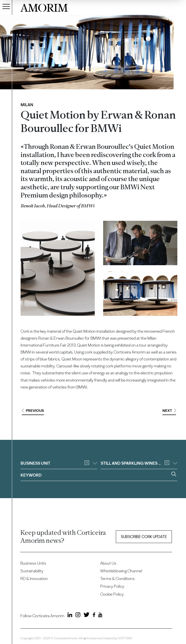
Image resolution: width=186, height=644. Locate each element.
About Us (108, 563)
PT (6, 37)
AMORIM (44, 7)
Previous (33, 411)
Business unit (59, 463)
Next (169, 411)
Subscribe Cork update (144, 537)
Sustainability (32, 571)
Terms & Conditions (117, 579)
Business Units (33, 563)
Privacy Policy (112, 586)
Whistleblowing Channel (121, 571)
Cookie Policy (112, 594)
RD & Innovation (34, 579)
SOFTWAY (125, 638)
